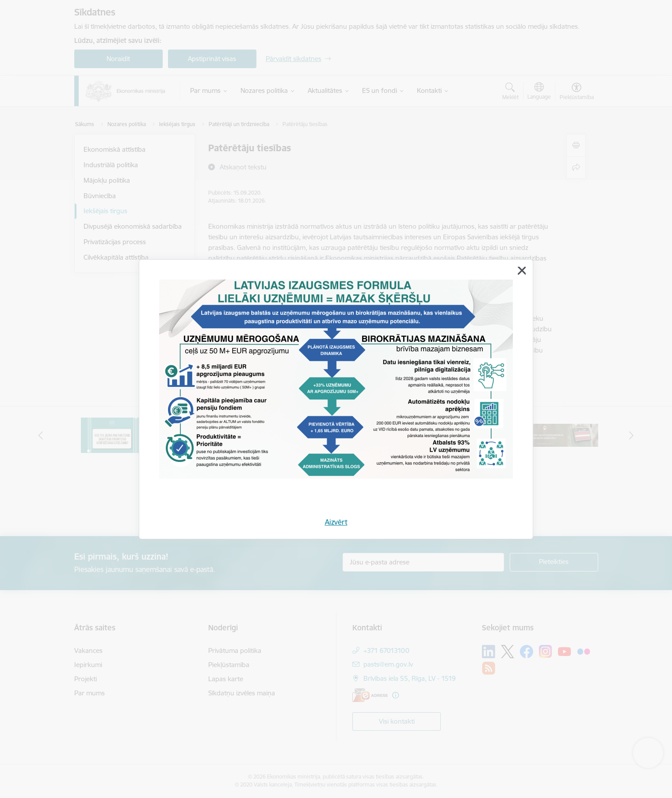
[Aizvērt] (522, 271)
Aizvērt (336, 522)
